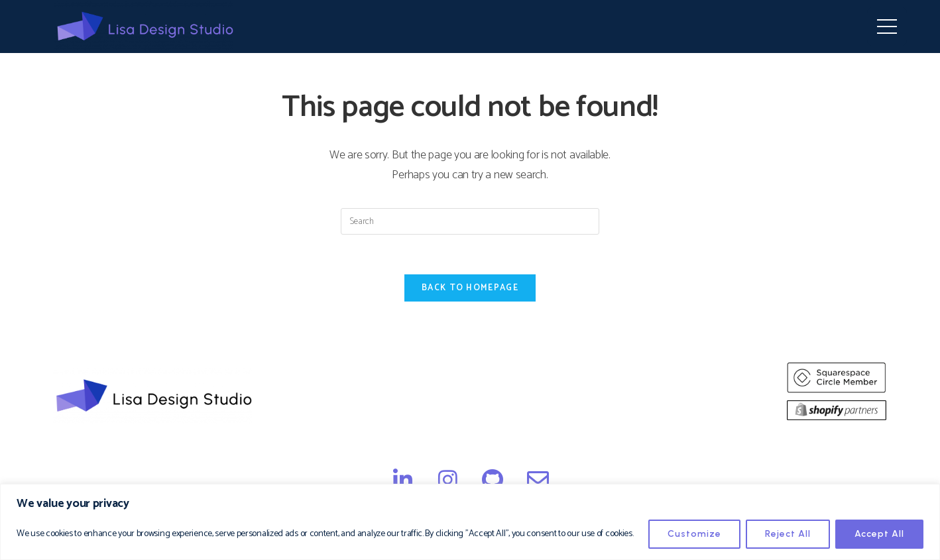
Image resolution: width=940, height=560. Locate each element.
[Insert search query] (470, 221)
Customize (694, 534)
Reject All (788, 534)
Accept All (879, 534)
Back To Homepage (470, 288)
